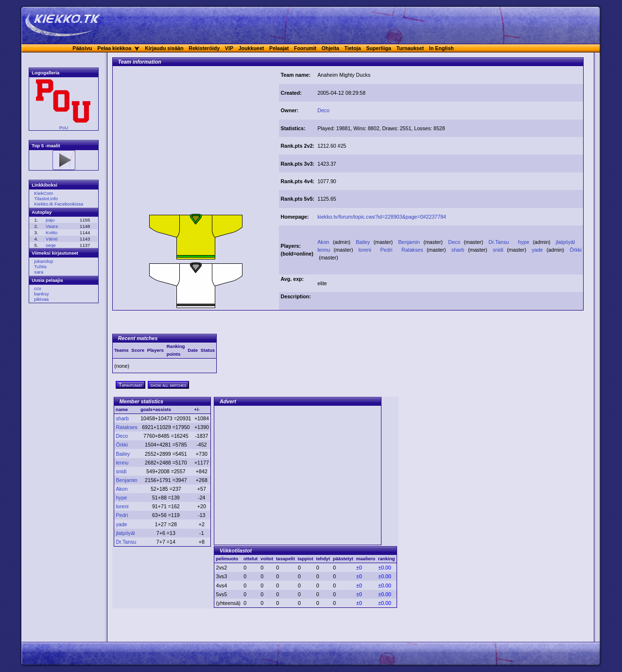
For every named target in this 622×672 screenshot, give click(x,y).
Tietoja (353, 48)
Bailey (364, 242)
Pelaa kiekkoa (114, 48)
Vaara (52, 226)
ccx (37, 288)
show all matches (169, 385)
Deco (323, 110)
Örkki (576, 250)
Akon (324, 242)
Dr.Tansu (500, 242)
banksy (41, 294)
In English (441, 48)
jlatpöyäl (566, 242)
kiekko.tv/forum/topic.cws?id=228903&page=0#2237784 (382, 217)
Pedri (387, 250)
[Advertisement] (196, 142)
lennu (325, 250)
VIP (229, 48)
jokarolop (43, 261)
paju (50, 220)
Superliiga (379, 48)
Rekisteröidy (204, 48)
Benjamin (410, 242)
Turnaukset (410, 48)
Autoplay (42, 212)
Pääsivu (82, 48)
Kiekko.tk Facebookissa (59, 204)
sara (39, 272)
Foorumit (305, 48)
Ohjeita (330, 48)
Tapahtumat (130, 385)
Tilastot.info (46, 198)
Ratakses (413, 250)
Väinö (52, 239)
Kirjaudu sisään (164, 48)
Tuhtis (40, 267)
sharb (459, 250)
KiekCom (43, 193)
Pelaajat (279, 48)
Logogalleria (45, 73)
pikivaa (41, 299)
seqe (51, 245)
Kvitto (52, 233)
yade (538, 250)
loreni (366, 250)
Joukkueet (251, 48)
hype (525, 242)
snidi (499, 250)
